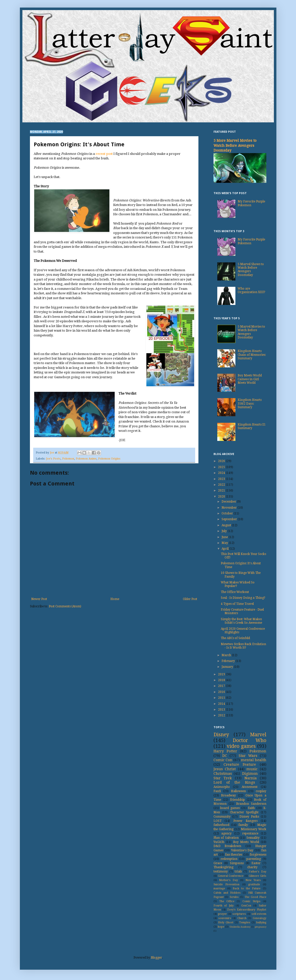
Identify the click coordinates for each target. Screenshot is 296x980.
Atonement (250, 787)
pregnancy (261, 927)
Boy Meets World (246, 842)
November (229, 508)
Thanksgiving (223, 867)
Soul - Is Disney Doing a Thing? (243, 598)
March (227, 655)
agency (226, 833)
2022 (222, 485)
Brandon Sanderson (251, 804)
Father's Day (257, 872)
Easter (256, 863)
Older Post (190, 599)
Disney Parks (249, 817)
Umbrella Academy (240, 927)
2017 (222, 686)
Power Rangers (245, 821)
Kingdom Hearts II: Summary (252, 426)
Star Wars (248, 756)
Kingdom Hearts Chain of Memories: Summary (252, 355)
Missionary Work (254, 829)
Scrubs (234, 897)
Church (242, 918)
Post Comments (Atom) (65, 606)
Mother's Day (228, 880)
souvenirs (225, 918)
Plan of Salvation (226, 838)
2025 (222, 467)
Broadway (228, 795)
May (225, 543)
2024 (222, 473)
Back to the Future (247, 888)
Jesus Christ (225, 769)
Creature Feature (240, 764)
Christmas (223, 774)
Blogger (156, 958)
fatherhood (221, 825)
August (227, 525)
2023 (222, 479)
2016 (222, 692)
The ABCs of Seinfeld (235, 638)
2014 (222, 704)
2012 (222, 715)
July (225, 531)
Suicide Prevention (227, 884)
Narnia (251, 778)
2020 (222, 497)
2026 (222, 461)
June (225, 537)
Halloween (238, 791)
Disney (221, 735)
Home (115, 599)
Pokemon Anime (86, 459)
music (252, 769)
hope (221, 927)
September (230, 519)
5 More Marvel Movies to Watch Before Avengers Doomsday (235, 145)
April (225, 549)
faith (251, 808)
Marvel (258, 735)
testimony (221, 871)
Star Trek (223, 778)
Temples (245, 922)
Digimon (250, 774)
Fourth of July (224, 906)
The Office (227, 901)
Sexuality (253, 838)
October (228, 513)
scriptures (239, 914)
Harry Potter (225, 751)
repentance (250, 833)
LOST (218, 821)
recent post (104, 154)
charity (252, 867)
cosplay (261, 791)
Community (222, 817)
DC (225, 756)
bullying (261, 922)
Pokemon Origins (109, 459)
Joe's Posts (53, 459)
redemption (229, 859)
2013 (222, 710)
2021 (222, 491)
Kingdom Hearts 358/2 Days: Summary (250, 404)
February (229, 661)
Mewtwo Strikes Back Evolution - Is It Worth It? (243, 646)
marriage (219, 888)
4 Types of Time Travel (237, 604)
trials (238, 871)
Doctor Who (249, 740)
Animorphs (222, 787)
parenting (254, 859)
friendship (238, 800)
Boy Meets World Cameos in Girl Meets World (250, 379)
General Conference (231, 876)
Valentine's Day (242, 850)
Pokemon (68, 459)
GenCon (246, 906)
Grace (218, 863)
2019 (222, 674)
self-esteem (259, 914)
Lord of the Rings (234, 782)
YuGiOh (219, 842)
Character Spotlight (244, 812)
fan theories (234, 855)
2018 (222, 680)
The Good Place (256, 897)
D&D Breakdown (227, 846)
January (228, 667)
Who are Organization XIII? (251, 290)
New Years (253, 880)
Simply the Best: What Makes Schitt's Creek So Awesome (241, 621)
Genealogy (260, 918)
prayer (222, 914)
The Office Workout (235, 592)
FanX (217, 791)
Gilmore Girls (257, 876)
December (229, 502)
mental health (254, 760)
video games (241, 746)
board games (230, 808)
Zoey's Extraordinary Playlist (247, 910)
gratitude (254, 884)
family (243, 825)
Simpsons (237, 863)
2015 (222, 698)
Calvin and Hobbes (227, 893)
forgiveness (258, 855)
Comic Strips (251, 901)
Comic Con (223, 760)
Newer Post (39, 599)
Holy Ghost (226, 922)
